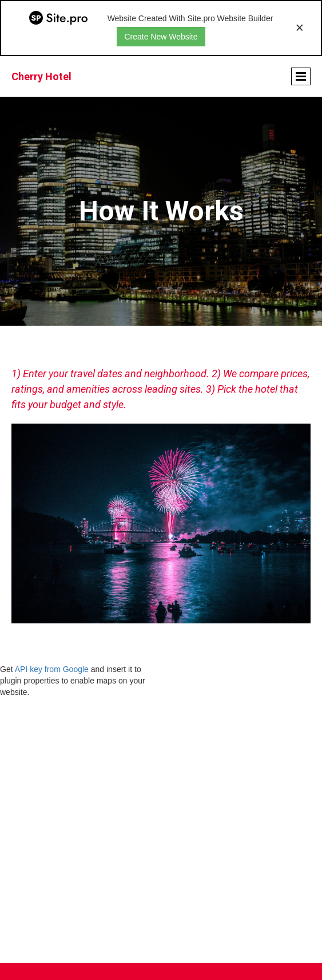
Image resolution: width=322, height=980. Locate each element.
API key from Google (52, 669)
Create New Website (161, 37)
